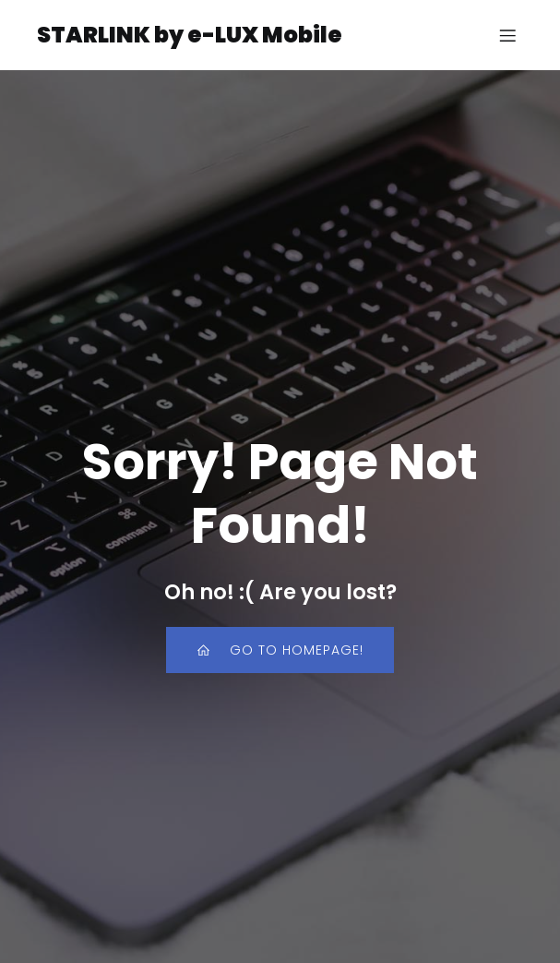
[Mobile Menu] (507, 35)
